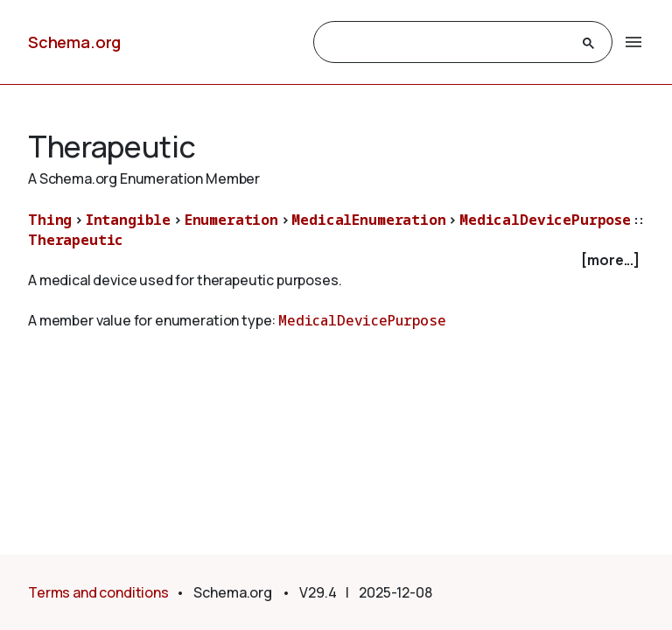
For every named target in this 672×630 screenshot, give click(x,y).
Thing (50, 220)
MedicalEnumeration (368, 220)
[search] (447, 43)
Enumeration (231, 220)
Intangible (128, 220)
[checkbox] (336, 260)
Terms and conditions (98, 592)
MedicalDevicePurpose (545, 220)
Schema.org (74, 42)
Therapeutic (76, 240)
